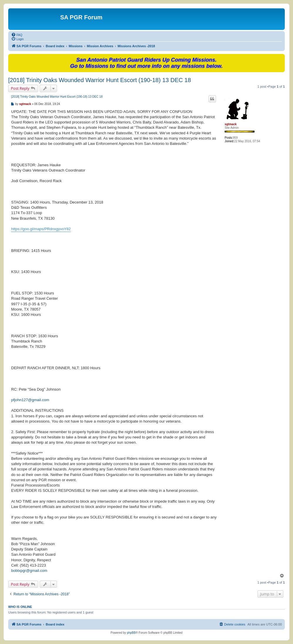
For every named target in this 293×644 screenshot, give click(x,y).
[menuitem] (17, 35)
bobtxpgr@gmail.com (29, 571)
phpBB (131, 633)
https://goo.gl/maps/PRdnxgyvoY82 (41, 229)
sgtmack (231, 124)
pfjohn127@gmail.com (30, 400)
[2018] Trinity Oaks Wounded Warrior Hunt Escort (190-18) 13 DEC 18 (100, 80)
